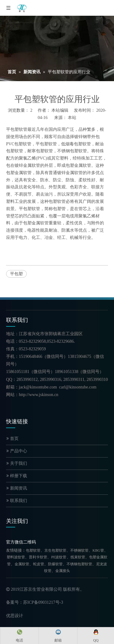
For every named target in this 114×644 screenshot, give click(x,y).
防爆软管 (55, 564)
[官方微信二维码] (11, 534)
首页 (12, 439)
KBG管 (98, 550)
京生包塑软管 (55, 550)
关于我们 (17, 463)
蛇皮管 (39, 564)
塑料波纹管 (16, 557)
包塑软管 (33, 550)
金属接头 (63, 571)
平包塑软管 (17, 129)
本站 (72, 118)
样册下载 (17, 476)
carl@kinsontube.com (78, 387)
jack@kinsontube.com (38, 387)
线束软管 (78, 557)
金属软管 (22, 564)
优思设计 (15, 616)
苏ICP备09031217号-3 (43, 602)
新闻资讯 (17, 488)
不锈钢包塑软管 (79, 564)
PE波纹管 (59, 557)
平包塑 (16, 274)
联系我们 (17, 501)
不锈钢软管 (79, 550)
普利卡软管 (38, 557)
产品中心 (17, 451)
